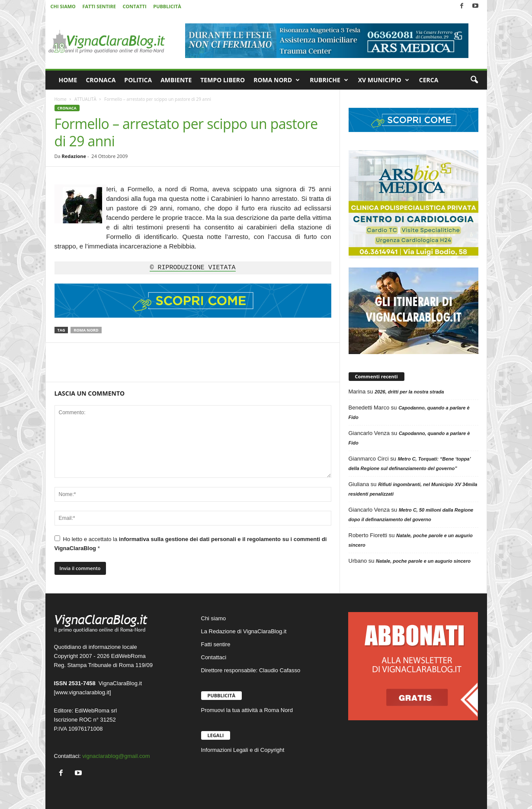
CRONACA (101, 80)
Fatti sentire (216, 644)
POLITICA (138, 80)
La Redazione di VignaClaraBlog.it (244, 631)
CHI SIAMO (63, 6)
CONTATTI (135, 6)
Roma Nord (86, 330)
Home (61, 99)
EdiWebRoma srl (96, 711)
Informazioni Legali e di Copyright (243, 750)
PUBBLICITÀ (167, 6)
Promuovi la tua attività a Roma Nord (247, 710)
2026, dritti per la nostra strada (409, 392)
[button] (474, 80)
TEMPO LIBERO (223, 80)
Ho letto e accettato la (191, 543)
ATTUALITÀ (85, 99)
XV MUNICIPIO (384, 80)
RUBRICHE (329, 80)
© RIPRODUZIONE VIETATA (192, 268)
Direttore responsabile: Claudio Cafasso (251, 670)
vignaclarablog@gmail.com (116, 756)
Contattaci (214, 657)
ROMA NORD (277, 80)
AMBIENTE (176, 80)
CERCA (429, 80)
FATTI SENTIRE (99, 6)
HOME (68, 80)
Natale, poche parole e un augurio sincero (423, 561)
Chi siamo (214, 618)
